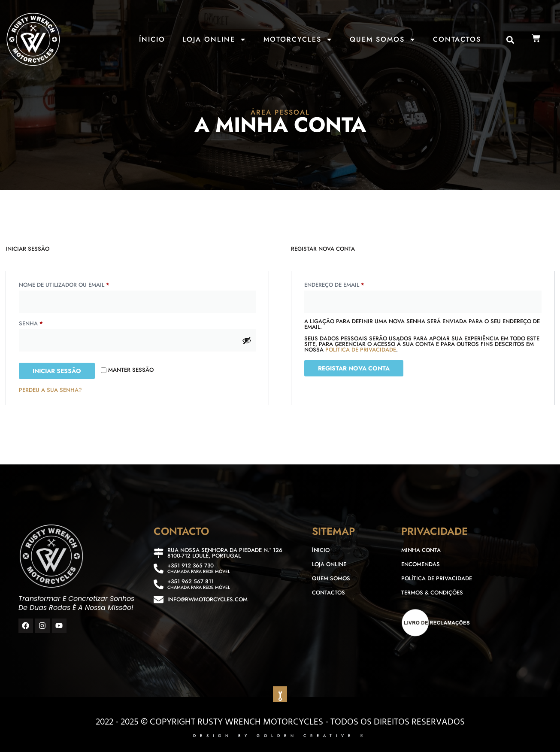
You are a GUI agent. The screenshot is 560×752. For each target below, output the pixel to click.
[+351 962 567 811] (159, 584)
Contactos (457, 39)
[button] (510, 40)
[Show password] (247, 340)
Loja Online (214, 39)
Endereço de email (353, 284)
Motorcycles (298, 39)
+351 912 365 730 (191, 566)
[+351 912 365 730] (159, 569)
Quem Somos (383, 39)
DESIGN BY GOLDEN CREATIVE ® (280, 735)
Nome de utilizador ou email (82, 284)
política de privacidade (361, 350)
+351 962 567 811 (191, 581)
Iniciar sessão (57, 371)
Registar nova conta (354, 368)
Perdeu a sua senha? (50, 390)
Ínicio (152, 39)
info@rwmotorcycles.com (207, 599)
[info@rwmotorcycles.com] (159, 599)
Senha (49, 323)
